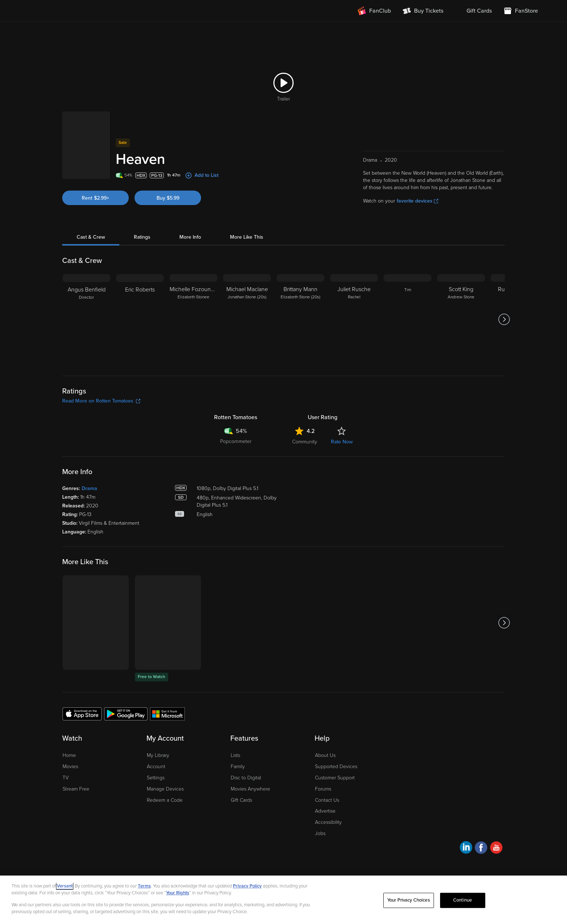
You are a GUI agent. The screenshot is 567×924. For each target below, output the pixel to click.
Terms (144, 886)
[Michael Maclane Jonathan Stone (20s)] (247, 319)
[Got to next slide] (504, 319)
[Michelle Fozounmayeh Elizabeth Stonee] (193, 319)
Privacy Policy (247, 886)
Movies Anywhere (250, 789)
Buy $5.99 (168, 198)
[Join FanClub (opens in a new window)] (374, 11)
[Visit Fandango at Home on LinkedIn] (466, 849)
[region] (283, 900)
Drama (89, 488)
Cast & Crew (91, 237)
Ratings (142, 237)
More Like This (247, 237)
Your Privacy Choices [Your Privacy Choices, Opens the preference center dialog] (409, 900)
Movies (70, 767)
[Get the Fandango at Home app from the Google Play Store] (126, 714)
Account (156, 767)
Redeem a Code (165, 800)
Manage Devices (165, 789)
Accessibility (328, 822)
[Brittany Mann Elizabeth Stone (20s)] (300, 319)
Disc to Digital (246, 778)
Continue (462, 900)
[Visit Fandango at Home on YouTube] (496, 849)
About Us (325, 755)
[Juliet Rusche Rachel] (354, 319)
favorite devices (417, 201)
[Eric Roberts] (140, 319)
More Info (190, 237)
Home (69, 755)
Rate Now (342, 442)
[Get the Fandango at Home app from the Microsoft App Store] (167, 714)
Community (305, 442)
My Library (158, 755)
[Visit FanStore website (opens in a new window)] (521, 11)
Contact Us (327, 800)
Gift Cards (241, 800)
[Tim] (408, 319)
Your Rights (178, 893)
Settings (156, 778)
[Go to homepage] (73, 11)
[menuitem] (473, 11)
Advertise (325, 811)
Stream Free (76, 789)
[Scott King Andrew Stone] (461, 319)
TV (66, 778)
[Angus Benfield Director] (86, 319)
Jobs (320, 833)
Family (238, 767)
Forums (323, 789)
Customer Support (335, 778)
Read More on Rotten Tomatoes (101, 401)
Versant (65, 886)
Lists (235, 755)
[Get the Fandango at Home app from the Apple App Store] (82, 714)
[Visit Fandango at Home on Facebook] (481, 849)
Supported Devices (336, 767)
